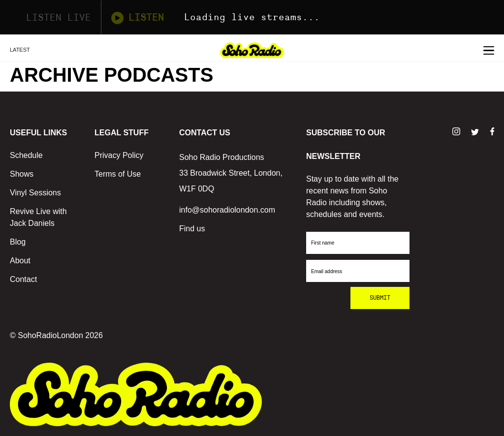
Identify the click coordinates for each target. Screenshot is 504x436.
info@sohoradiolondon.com (227, 210)
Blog (18, 242)
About (20, 261)
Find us (192, 229)
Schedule (26, 155)
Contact (23, 279)
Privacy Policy (119, 155)
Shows (22, 174)
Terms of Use (118, 174)
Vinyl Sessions (35, 193)
